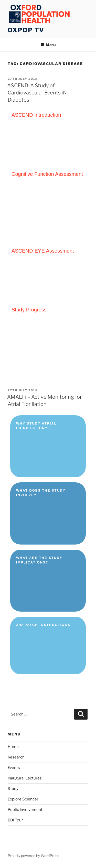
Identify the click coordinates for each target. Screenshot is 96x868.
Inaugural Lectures (25, 778)
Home (13, 747)
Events (14, 768)
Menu (48, 45)
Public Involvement (25, 810)
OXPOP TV (26, 30)
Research (16, 757)
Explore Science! (23, 799)
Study (13, 789)
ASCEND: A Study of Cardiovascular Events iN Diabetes (37, 93)
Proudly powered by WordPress (33, 856)
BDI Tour (15, 820)
